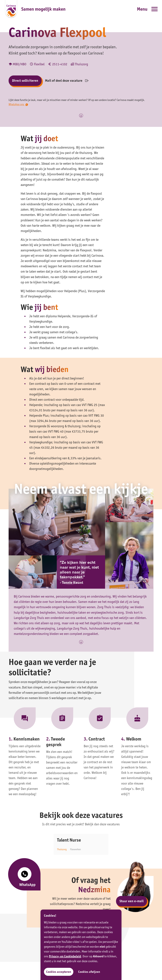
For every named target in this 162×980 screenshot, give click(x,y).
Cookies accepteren (59, 972)
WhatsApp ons (18, 104)
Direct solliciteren (25, 81)
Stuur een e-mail (132, 901)
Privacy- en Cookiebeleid (65, 956)
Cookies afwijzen (89, 972)
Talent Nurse (69, 840)
